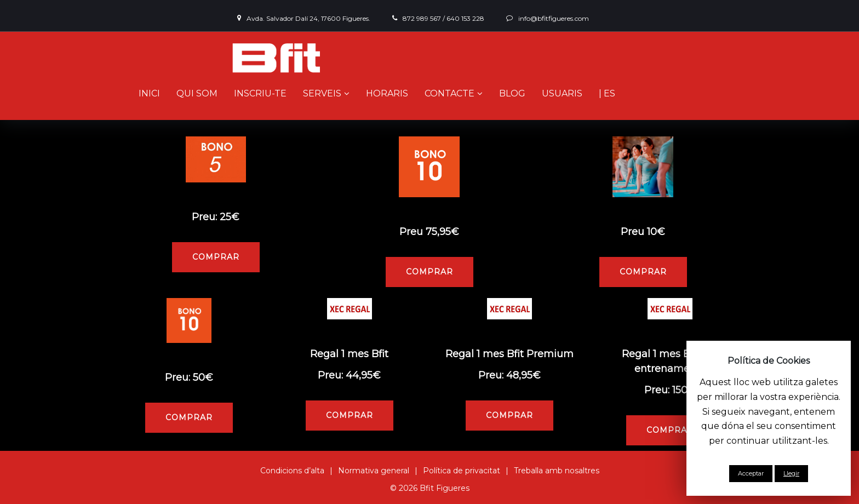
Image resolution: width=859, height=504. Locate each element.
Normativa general (374, 471)
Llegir (791, 473)
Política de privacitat (462, 471)
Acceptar (751, 473)
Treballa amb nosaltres (557, 471)
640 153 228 (465, 18)
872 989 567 (422, 18)
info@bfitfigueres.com (554, 18)
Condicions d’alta (292, 471)
